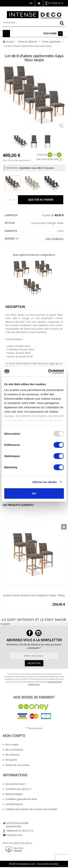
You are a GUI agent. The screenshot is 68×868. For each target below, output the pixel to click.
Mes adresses (11, 755)
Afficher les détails (45, 482)
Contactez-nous (14, 835)
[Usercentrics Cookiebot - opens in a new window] (48, 371)
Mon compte (11, 745)
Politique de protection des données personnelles (30, 809)
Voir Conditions (55, 239)
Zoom (61, 126)
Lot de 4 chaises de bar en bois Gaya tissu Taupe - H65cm (34, 595)
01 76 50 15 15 (54, 3)
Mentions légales (13, 794)
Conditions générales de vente (20, 799)
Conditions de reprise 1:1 (17, 789)
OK (34, 493)
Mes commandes (13, 750)
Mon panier (10, 760)
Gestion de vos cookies (16, 765)
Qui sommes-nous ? (14, 784)
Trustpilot (5, 624)
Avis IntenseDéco (13, 804)
